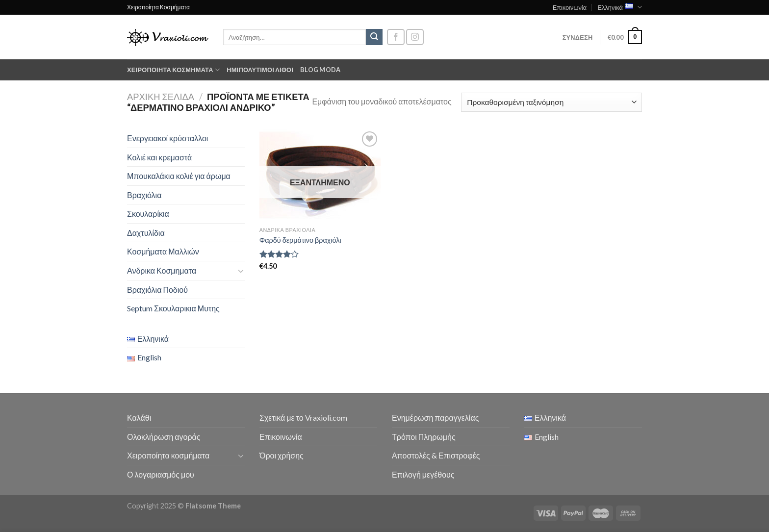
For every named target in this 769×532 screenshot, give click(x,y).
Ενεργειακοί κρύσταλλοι (167, 138)
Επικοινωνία (570, 7)
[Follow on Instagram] (415, 37)
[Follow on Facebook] (396, 37)
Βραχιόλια (144, 195)
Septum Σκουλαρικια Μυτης (173, 308)
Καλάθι (139, 418)
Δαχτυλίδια (146, 233)
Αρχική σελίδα (161, 97)
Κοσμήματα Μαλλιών (163, 251)
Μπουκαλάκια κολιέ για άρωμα (179, 176)
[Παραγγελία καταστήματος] (551, 102)
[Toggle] (241, 271)
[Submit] (374, 37)
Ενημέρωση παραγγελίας (435, 418)
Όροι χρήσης (282, 455)
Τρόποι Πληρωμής (424, 437)
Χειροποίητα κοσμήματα (173, 70)
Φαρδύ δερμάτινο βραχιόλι (300, 240)
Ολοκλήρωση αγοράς (164, 437)
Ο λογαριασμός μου (161, 474)
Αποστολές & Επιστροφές (436, 455)
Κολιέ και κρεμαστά (159, 157)
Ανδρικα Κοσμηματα (162, 270)
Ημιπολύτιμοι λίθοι (260, 70)
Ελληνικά (620, 7)
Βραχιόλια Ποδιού (157, 290)
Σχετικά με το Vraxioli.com (303, 418)
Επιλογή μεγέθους (423, 474)
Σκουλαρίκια (148, 214)
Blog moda (320, 70)
